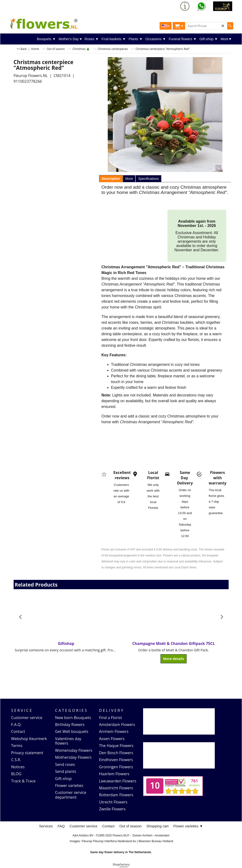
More (129, 179)
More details (174, 659)
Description (111, 179)
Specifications (148, 179)
